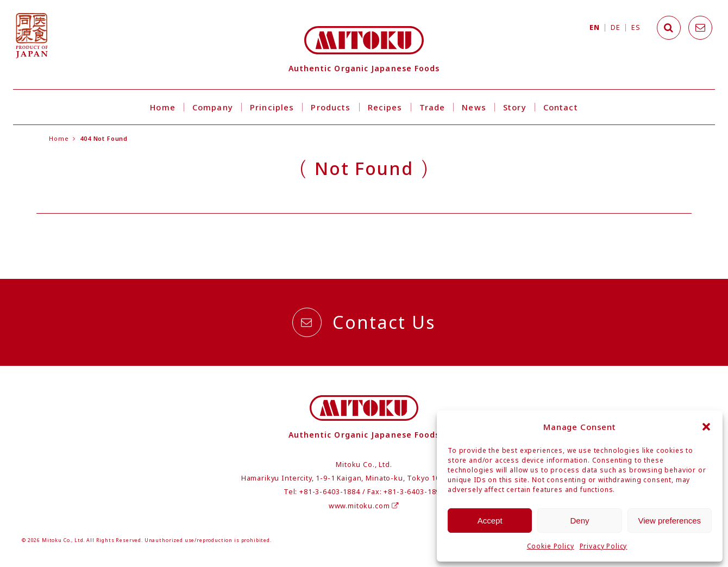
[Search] (669, 28)
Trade (432, 107)
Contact (561, 107)
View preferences (670, 521)
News (474, 107)
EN (594, 27)
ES (636, 27)
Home (163, 107)
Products (331, 107)
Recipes (385, 107)
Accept (490, 521)
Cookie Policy (551, 546)
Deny (579, 521)
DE (615, 27)
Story (515, 107)
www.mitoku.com (364, 506)
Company (213, 107)
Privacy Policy (604, 546)
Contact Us (364, 322)
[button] (706, 427)
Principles (272, 107)
